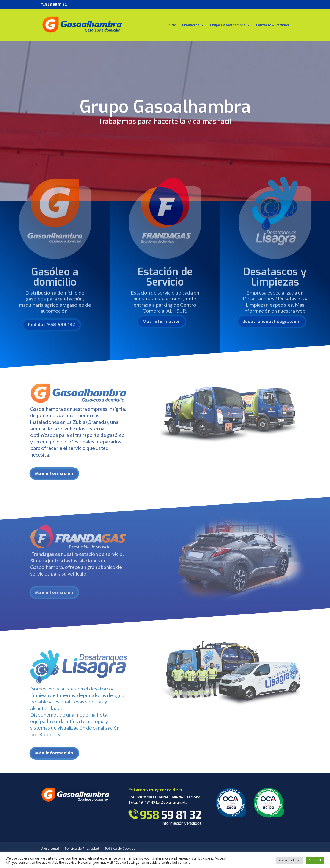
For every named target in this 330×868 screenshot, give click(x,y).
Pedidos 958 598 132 (42, 325)
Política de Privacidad (82, 848)
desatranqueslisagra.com (262, 321)
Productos (191, 26)
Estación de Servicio (165, 286)
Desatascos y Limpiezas (275, 286)
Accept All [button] (315, 860)
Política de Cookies (120, 848)
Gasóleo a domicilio (55, 286)
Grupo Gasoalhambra (228, 26)
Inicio (172, 26)
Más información (152, 321)
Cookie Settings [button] (290, 860)
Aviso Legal (50, 848)
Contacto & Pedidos (272, 26)
